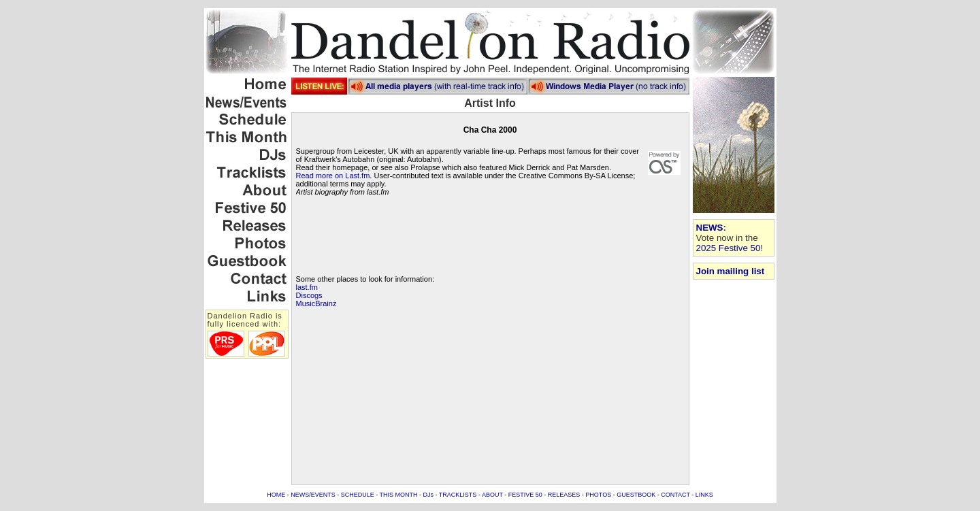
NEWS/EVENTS (313, 495)
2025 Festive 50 (729, 248)
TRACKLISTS (458, 495)
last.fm (307, 287)
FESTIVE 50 (525, 495)
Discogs (309, 295)
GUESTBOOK (636, 495)
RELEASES (564, 495)
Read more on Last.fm (333, 176)
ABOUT (492, 495)
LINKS (704, 495)
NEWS (710, 228)
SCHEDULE (358, 495)
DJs (429, 495)
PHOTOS (598, 495)
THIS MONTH (399, 495)
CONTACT (675, 495)
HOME (276, 495)
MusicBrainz (316, 303)
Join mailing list (731, 271)
